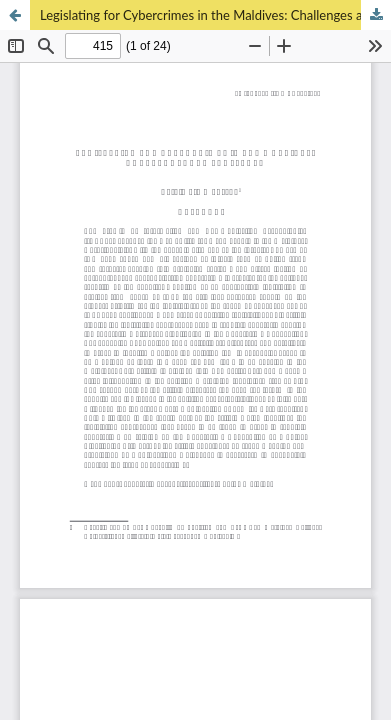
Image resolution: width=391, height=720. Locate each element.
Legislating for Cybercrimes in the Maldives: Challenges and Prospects (215, 15)
